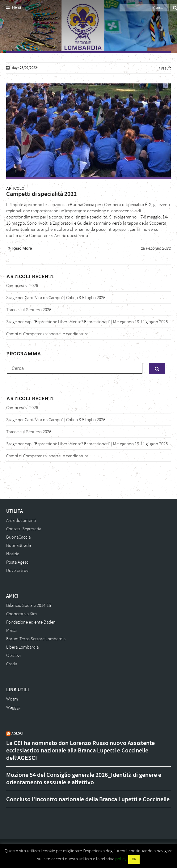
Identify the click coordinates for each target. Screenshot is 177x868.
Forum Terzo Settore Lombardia (36, 639)
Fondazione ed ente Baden (31, 622)
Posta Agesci (18, 562)
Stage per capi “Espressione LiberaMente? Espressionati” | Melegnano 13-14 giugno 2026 (87, 322)
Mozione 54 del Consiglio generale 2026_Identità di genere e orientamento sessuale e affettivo (84, 779)
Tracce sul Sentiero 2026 (29, 310)
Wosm (12, 699)
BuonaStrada (19, 546)
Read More (22, 248)
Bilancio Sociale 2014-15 (29, 605)
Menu (14, 7)
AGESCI (17, 733)
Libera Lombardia (22, 647)
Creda (12, 664)
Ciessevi (13, 656)
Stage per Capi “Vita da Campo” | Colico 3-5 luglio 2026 (56, 298)
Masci (11, 631)
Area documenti (21, 521)
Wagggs (13, 707)
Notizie (13, 554)
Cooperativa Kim (21, 614)
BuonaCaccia (18, 537)
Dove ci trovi (18, 571)
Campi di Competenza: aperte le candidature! (48, 334)
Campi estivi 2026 (22, 286)
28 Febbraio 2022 (156, 248)
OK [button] (134, 859)
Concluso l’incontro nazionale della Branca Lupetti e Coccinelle (88, 799)
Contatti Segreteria (24, 529)
